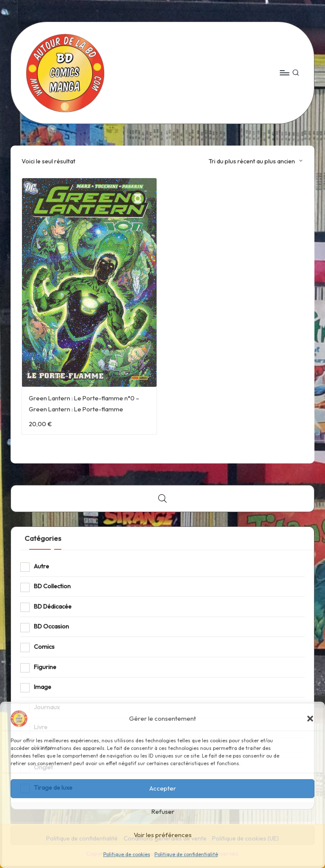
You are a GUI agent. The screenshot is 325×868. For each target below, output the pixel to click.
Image (43, 687)
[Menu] (284, 73)
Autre (41, 566)
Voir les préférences (163, 835)
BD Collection (52, 586)
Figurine (45, 667)
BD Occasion (51, 626)
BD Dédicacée (53, 606)
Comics (44, 647)
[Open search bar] (162, 498)
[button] (310, 719)
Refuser (163, 812)
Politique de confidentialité (186, 854)
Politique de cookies (127, 854)
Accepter (163, 788)
